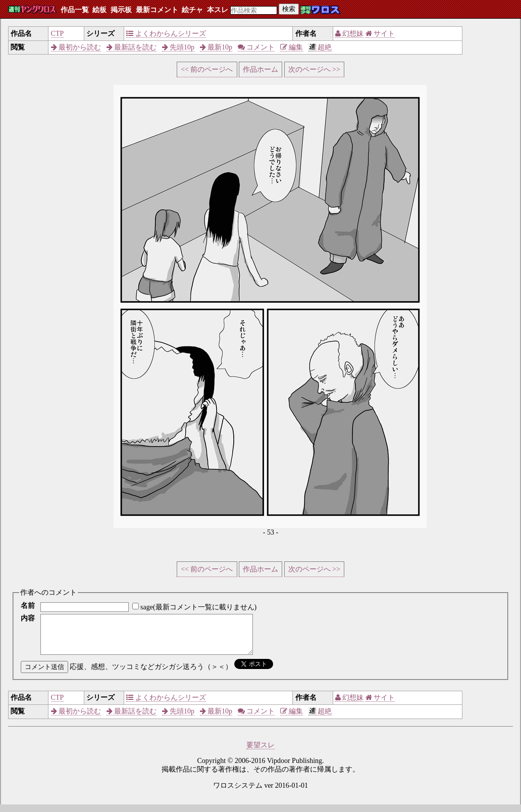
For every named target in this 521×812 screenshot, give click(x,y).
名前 (28, 606)
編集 (292, 47)
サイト (380, 34)
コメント (256, 47)
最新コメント (157, 10)
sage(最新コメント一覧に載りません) (198, 607)
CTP (58, 34)
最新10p (216, 47)
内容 (28, 618)
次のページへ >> (314, 69)
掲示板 (121, 10)
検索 (289, 9)
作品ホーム (260, 69)
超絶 (320, 47)
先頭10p (178, 47)
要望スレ (260, 753)
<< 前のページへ (207, 69)
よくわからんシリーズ (166, 34)
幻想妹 (350, 34)
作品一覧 (75, 10)
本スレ (218, 10)
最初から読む (76, 47)
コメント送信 (44, 674)
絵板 (99, 10)
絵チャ (192, 10)
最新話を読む (132, 47)
